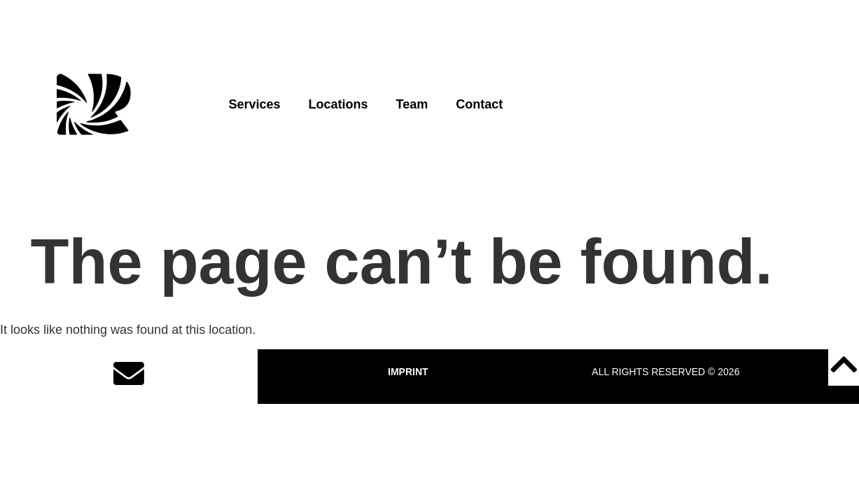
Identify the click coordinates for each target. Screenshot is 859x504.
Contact (479, 104)
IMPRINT (408, 372)
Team (412, 104)
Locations (338, 104)
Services (254, 104)
